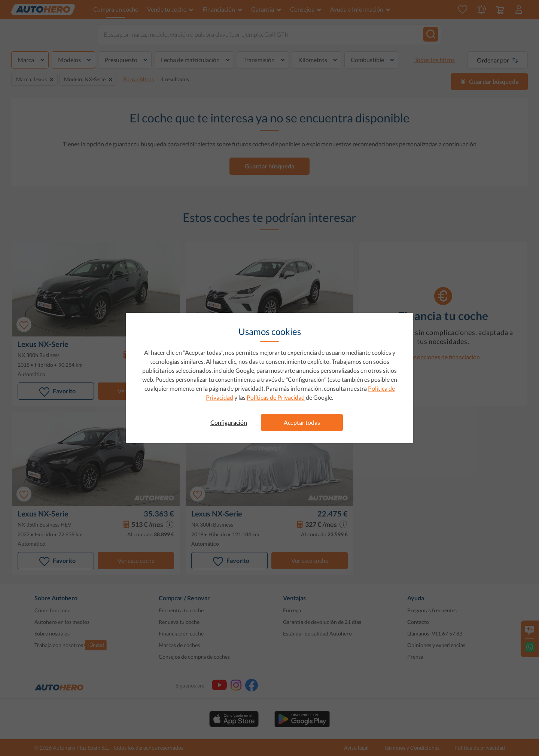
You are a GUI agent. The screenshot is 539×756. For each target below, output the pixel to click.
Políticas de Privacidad (276, 397)
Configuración (229, 422)
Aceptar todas (302, 422)
